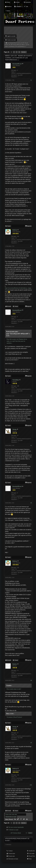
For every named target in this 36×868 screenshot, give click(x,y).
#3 (31, 327)
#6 (31, 503)
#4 (31, 396)
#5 (31, 445)
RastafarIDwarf (17, 64)
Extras (8, 11)
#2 (31, 246)
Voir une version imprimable (16, 827)
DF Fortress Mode (15, 45)
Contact (9, 851)
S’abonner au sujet (13, 830)
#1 (31, 80)
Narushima (16, 380)
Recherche (27, 2)
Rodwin (15, 230)
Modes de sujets (25, 56)
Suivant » (24, 52)
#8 (31, 680)
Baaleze (15, 664)
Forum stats (11, 856)
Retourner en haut (12, 859)
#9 (31, 743)
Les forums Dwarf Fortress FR (15, 43)
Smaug (14, 429)
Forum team (11, 854)
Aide (26, 6)
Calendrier (18, 6)
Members (8, 6)
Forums (17, 2)
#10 (31, 785)
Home (7, 2)
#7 (31, 577)
